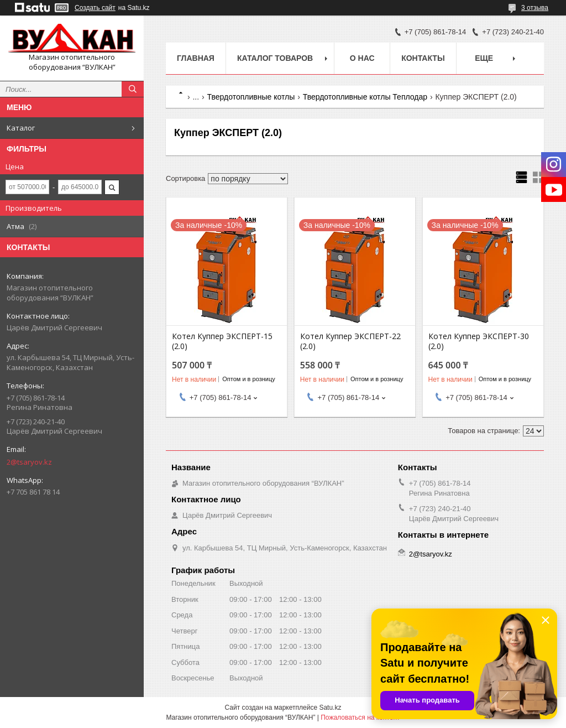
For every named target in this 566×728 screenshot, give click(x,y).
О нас (362, 58)
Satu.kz (330, 708)
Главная (196, 58)
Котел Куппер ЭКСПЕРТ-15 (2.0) (222, 341)
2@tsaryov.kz (29, 462)
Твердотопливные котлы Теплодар (365, 97)
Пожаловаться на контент (360, 717)
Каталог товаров (275, 58)
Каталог (21, 128)
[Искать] (133, 89)
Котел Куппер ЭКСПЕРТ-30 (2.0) (479, 341)
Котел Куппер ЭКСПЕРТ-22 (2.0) (350, 341)
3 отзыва (535, 8)
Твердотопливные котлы (251, 97)
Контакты (423, 58)
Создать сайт (95, 8)
